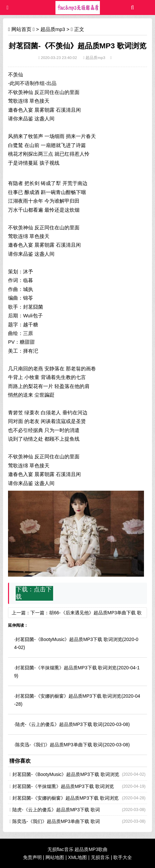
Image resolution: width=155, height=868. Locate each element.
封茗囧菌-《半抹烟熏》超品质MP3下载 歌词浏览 (66, 668)
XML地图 (78, 857)
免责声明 (32, 857)
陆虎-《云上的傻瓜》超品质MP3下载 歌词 (59, 724)
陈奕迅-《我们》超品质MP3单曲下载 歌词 (59, 745)
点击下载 (34, 593)
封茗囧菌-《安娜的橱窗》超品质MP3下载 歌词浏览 (68, 696)
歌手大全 (123, 857)
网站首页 (21, 29)
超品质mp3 (53, 29)
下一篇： (40, 613)
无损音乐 (100, 857)
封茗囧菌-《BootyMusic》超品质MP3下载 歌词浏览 (69, 639)
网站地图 (55, 857)
